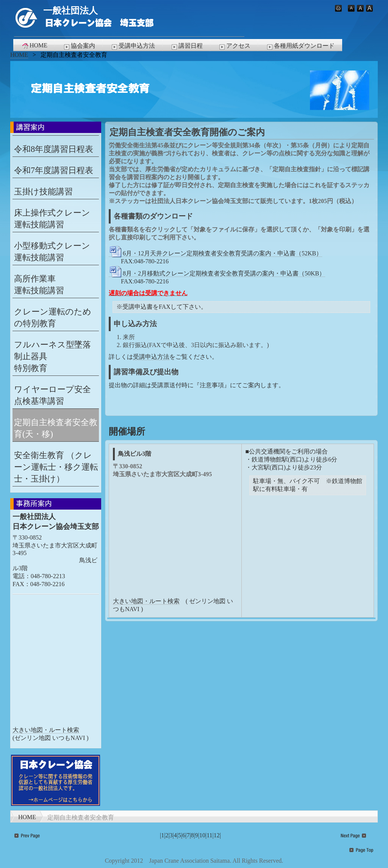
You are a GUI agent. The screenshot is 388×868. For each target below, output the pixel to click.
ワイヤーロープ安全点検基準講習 (52, 395)
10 (202, 835)
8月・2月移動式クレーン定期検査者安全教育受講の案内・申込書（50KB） (217, 274)
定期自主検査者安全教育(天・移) (56, 428)
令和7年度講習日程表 (54, 170)
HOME (34, 45)
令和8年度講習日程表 (54, 149)
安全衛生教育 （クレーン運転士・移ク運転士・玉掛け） (56, 467)
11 (209, 835)
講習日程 (186, 46)
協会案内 (79, 46)
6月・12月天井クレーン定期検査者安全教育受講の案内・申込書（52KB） (215, 253)
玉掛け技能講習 (43, 192)
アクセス (234, 46)
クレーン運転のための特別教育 (53, 317)
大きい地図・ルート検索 (146, 601)
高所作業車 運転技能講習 (39, 285)
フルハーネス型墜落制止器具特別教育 (52, 356)
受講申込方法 (133, 46)
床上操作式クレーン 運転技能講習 (52, 219)
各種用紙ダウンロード (300, 46)
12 (217, 835)
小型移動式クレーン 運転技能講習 (52, 252)
